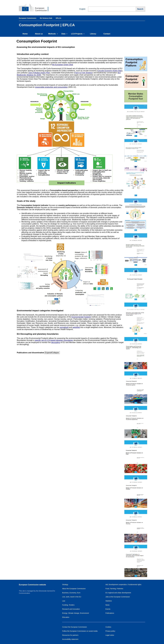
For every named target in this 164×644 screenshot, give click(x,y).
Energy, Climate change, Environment (76, 613)
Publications (110, 613)
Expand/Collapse (52, 353)
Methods (53, 34)
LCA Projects (78, 34)
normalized (64, 327)
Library (93, 34)
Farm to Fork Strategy (84, 73)
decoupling (56, 342)
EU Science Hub (46, 18)
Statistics (109, 601)
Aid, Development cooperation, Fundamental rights (123, 585)
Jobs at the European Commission (118, 597)
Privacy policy (110, 631)
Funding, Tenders (68, 605)
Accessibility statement (70, 639)
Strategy (65, 585)
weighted (76, 327)
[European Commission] (35, 8)
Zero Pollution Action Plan (39, 73)
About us (39, 34)
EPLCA (58, 18)
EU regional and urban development (118, 593)
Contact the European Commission (75, 627)
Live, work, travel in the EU (72, 597)
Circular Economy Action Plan (110, 71)
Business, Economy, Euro (71, 593)
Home (25, 34)
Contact (107, 34)
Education (66, 617)
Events (108, 609)
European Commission (28, 18)
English (81, 9)
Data (65, 34)
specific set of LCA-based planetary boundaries (54, 340)
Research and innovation (71, 609)
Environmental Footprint (81, 317)
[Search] (140, 9)
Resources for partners (70, 635)
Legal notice (110, 635)
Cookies (108, 627)
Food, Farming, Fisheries (114, 589)
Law (64, 601)
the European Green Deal (63, 65)
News (107, 605)
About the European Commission (74, 589)
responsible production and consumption (51, 87)
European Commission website (32, 585)
